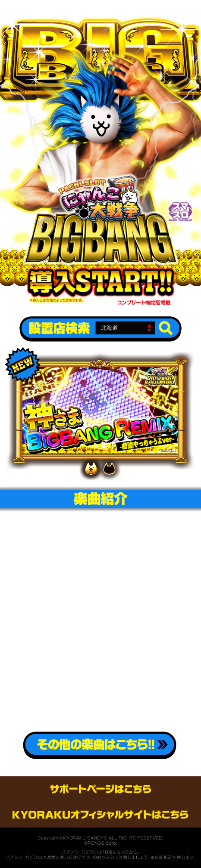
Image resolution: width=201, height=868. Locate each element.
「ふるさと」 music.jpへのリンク (137, 567)
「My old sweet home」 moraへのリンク (64, 698)
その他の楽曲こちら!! (99, 745)
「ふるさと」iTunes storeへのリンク (64, 567)
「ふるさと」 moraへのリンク (64, 600)
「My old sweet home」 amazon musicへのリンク (137, 698)
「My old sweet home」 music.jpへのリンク (137, 666)
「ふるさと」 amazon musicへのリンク (137, 600)
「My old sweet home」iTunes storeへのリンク (64, 666)
